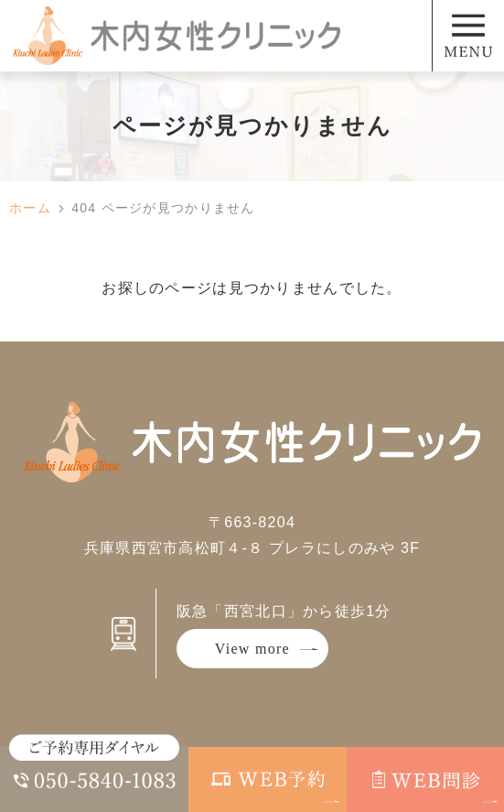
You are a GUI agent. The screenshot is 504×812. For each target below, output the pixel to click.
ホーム (30, 208)
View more (252, 649)
